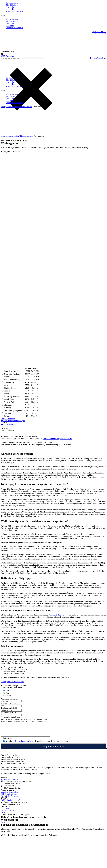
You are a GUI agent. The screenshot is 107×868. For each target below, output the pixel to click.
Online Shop (10, 9)
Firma (8, 703)
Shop (3, 107)
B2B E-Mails (11, 5)
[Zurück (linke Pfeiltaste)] (53, 850)
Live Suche (10, 7)
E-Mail (9, 713)
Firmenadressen (26, 107)
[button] (53, 15)
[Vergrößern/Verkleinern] (53, 848)
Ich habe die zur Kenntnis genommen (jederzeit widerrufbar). (37, 745)
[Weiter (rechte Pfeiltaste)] (53, 852)
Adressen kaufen (12, 3)
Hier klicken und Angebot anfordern (57, 439)
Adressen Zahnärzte (56, 615)
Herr (7, 691)
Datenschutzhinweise (23, 745)
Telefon (9, 708)
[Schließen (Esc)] (53, 841)
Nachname (10, 699)
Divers (8, 695)
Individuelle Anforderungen (11, 717)
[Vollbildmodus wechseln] (53, 846)
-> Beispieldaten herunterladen (12, 682)
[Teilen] (53, 843)
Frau (7, 693)
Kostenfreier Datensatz (14, 11)
